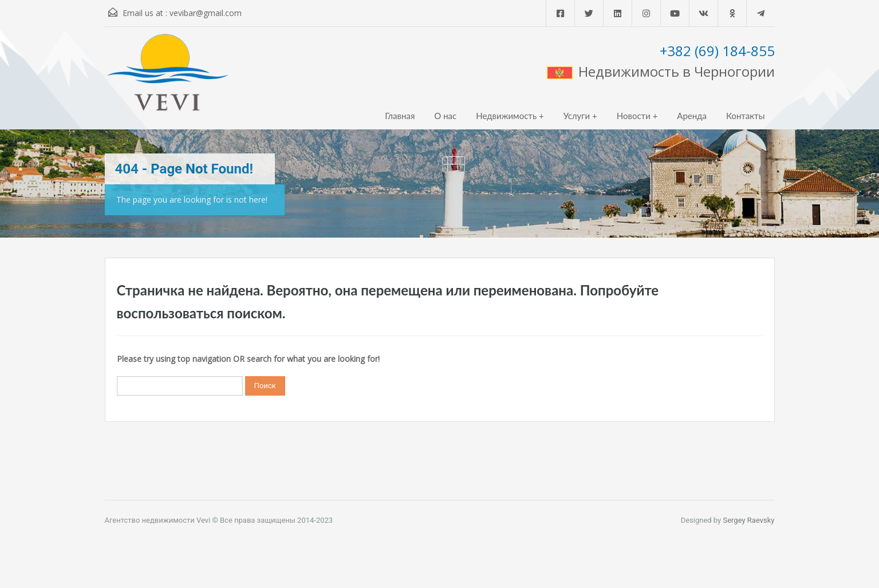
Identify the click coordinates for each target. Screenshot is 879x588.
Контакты (746, 116)
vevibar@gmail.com (206, 13)
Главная (400, 116)
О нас (445, 116)
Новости (634, 116)
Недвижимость (506, 116)
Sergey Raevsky (748, 520)
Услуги (577, 116)
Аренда (692, 116)
